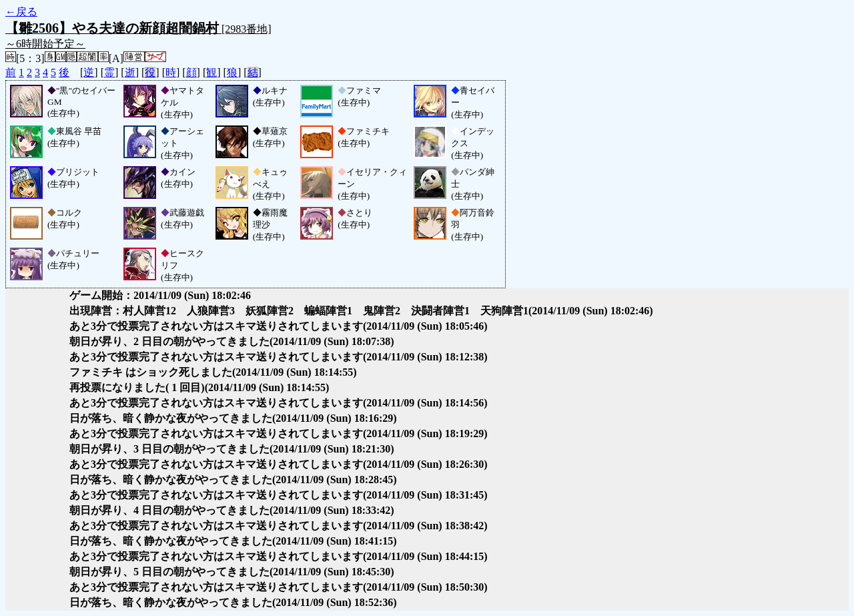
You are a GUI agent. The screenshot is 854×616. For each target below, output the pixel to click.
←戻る (21, 12)
